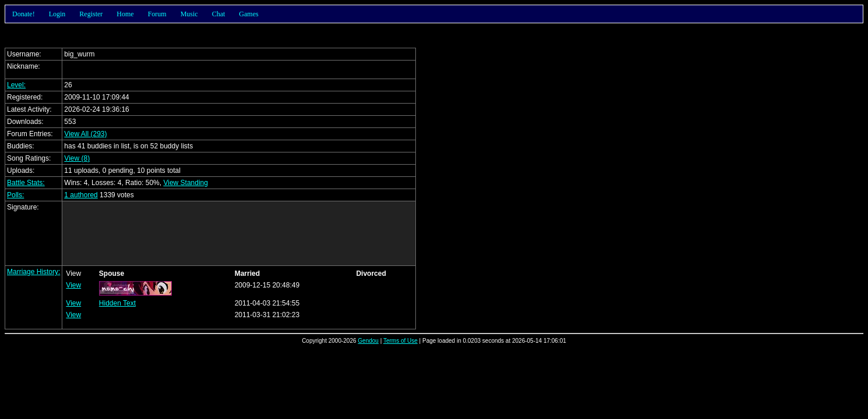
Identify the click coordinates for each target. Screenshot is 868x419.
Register (91, 14)
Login (57, 14)
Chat (219, 14)
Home (125, 14)
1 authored (81, 195)
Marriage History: (33, 272)
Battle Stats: (26, 183)
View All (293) (85, 134)
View (73, 285)
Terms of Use (401, 341)
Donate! (24, 14)
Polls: (15, 195)
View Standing (186, 183)
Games (248, 14)
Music (189, 14)
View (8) (77, 158)
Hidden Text (117, 303)
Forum (157, 14)
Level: (16, 85)
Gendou (368, 341)
